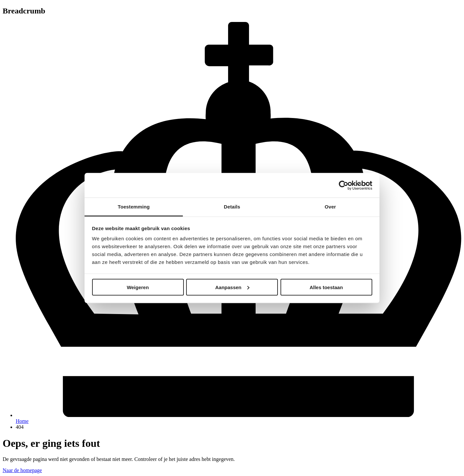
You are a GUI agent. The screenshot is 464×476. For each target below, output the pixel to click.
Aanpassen (232, 287)
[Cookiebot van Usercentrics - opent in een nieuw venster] (344, 185)
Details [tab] (232, 207)
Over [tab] (330, 207)
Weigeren (138, 287)
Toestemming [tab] (134, 207)
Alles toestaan (326, 287)
